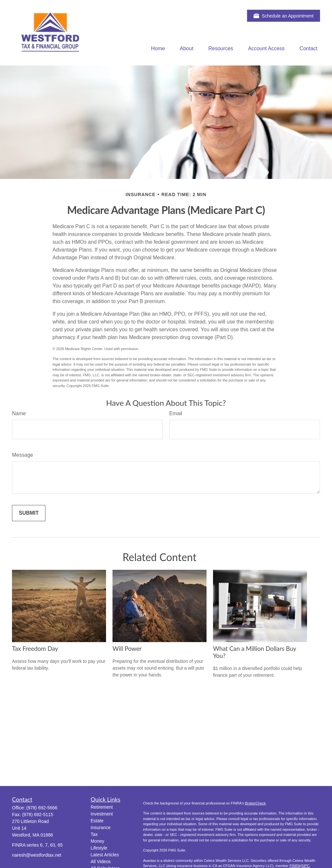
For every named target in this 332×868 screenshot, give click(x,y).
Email (176, 413)
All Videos (101, 862)
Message (23, 455)
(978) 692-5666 (42, 808)
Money (98, 841)
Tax (94, 834)
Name (19, 413)
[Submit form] (29, 513)
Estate (97, 821)
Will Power (127, 649)
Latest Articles (105, 855)
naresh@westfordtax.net (37, 855)
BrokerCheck (255, 803)
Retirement (102, 807)
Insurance (101, 827)
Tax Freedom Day (35, 649)
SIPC (305, 866)
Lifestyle (99, 848)
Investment (102, 814)
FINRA (295, 866)
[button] (158, 48)
